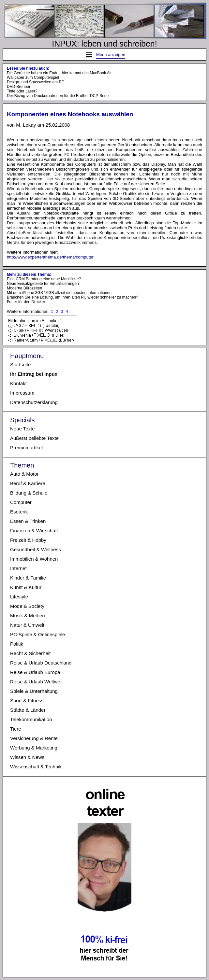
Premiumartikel (26, 448)
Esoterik (19, 512)
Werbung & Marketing (34, 748)
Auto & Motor (24, 474)
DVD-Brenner (19, 87)
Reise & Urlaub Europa (35, 672)
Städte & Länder (28, 710)
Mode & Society (27, 606)
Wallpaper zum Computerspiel (33, 77)
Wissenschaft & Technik (36, 767)
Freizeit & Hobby (28, 540)
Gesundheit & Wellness (36, 549)
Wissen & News (27, 757)
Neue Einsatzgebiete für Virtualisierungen (43, 284)
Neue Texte (22, 429)
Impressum (22, 393)
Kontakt (18, 383)
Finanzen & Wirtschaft (34, 531)
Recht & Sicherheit (30, 653)
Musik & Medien (28, 616)
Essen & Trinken (28, 521)
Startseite (20, 364)
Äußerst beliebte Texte (34, 438)
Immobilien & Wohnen (34, 559)
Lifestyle (19, 597)
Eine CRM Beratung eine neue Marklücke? (44, 279)
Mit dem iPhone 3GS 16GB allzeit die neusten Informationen (59, 293)
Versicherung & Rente (34, 738)
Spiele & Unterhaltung (34, 691)
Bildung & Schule (29, 493)
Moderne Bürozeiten (24, 288)
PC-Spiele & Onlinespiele (37, 634)
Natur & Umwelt (27, 625)
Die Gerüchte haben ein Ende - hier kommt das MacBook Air (59, 73)
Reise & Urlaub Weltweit (36, 682)
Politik (17, 644)
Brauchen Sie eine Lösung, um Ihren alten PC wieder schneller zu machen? (73, 297)
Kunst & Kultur (26, 587)
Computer (21, 502)
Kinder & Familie (28, 578)
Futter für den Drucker (26, 302)
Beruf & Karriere (28, 483)
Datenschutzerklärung (34, 402)
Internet (18, 568)
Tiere (16, 729)
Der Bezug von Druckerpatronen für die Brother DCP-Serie (58, 96)
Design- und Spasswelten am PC (36, 82)
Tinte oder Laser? (22, 91)
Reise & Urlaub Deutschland (41, 663)
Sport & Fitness (27, 700)
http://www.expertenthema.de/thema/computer (50, 257)
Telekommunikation (31, 719)
